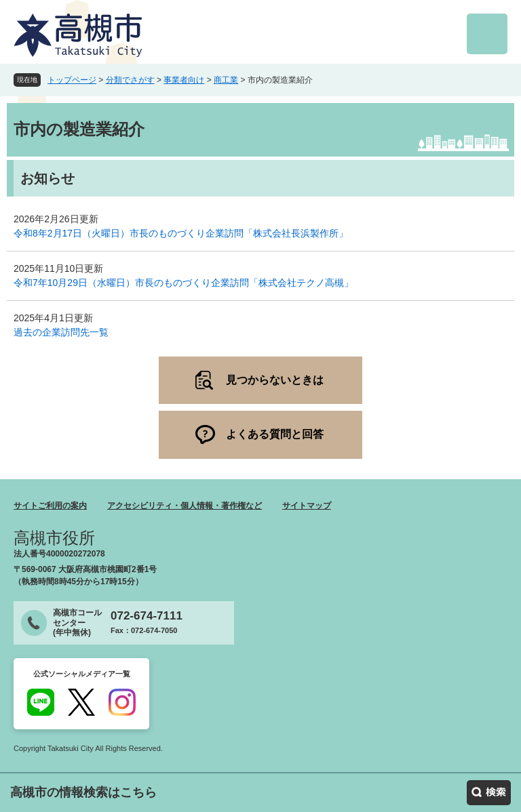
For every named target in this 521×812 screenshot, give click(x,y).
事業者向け (184, 80)
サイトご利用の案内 (50, 506)
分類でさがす (130, 80)
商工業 (226, 80)
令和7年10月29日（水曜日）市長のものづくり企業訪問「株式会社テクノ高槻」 (184, 283)
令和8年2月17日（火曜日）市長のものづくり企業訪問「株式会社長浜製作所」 (181, 233)
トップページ (72, 80)
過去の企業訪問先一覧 (61, 332)
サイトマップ (307, 506)
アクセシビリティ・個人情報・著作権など (185, 506)
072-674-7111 (147, 616)
